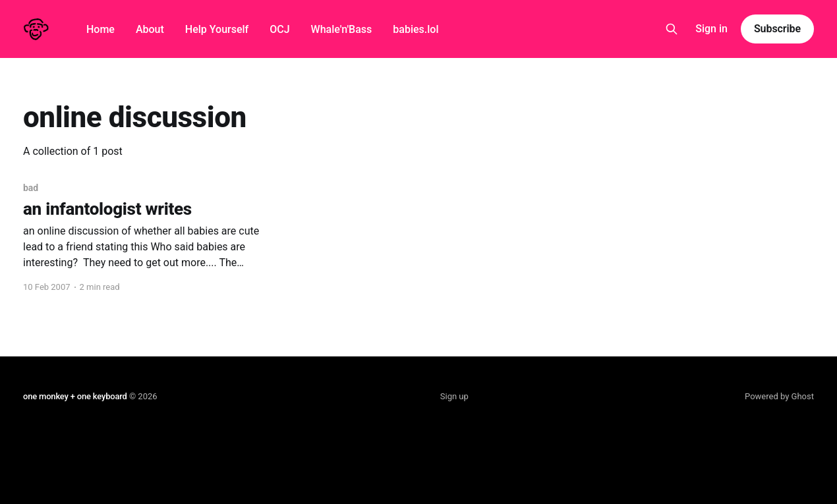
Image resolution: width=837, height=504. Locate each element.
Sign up (454, 396)
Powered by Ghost (779, 396)
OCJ (279, 29)
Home (101, 29)
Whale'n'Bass (342, 29)
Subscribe (777, 29)
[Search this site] (672, 29)
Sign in (711, 29)
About (150, 29)
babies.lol (416, 29)
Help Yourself (217, 29)
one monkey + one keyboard (75, 396)
